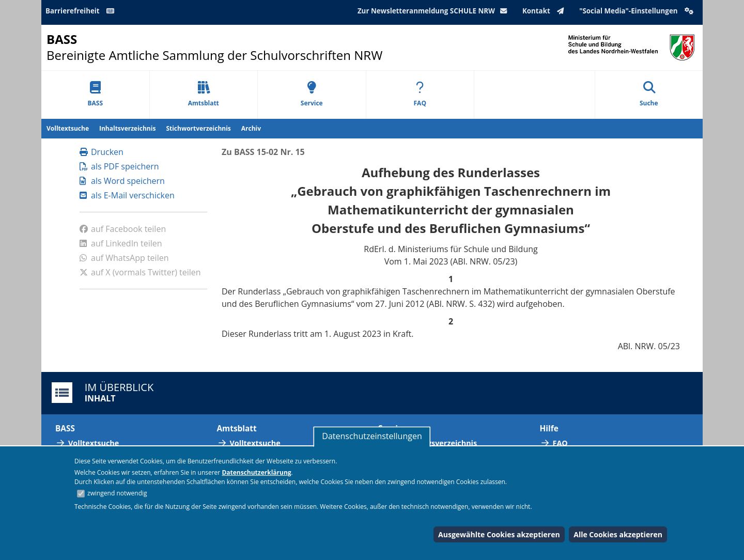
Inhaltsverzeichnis (127, 128)
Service (312, 94)
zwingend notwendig (117, 493)
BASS (95, 94)
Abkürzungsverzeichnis (434, 443)
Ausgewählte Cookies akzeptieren (499, 534)
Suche (649, 94)
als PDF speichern (119, 166)
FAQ (420, 94)
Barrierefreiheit (82, 11)
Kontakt (545, 11)
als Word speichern (122, 181)
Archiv (251, 128)
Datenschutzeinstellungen (372, 436)
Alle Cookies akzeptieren (618, 534)
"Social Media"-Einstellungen (638, 11)
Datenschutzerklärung (256, 472)
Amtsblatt (204, 94)
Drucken (102, 152)
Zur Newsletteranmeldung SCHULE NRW (435, 11)
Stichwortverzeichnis (198, 128)
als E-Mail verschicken (127, 195)
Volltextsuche (68, 128)
